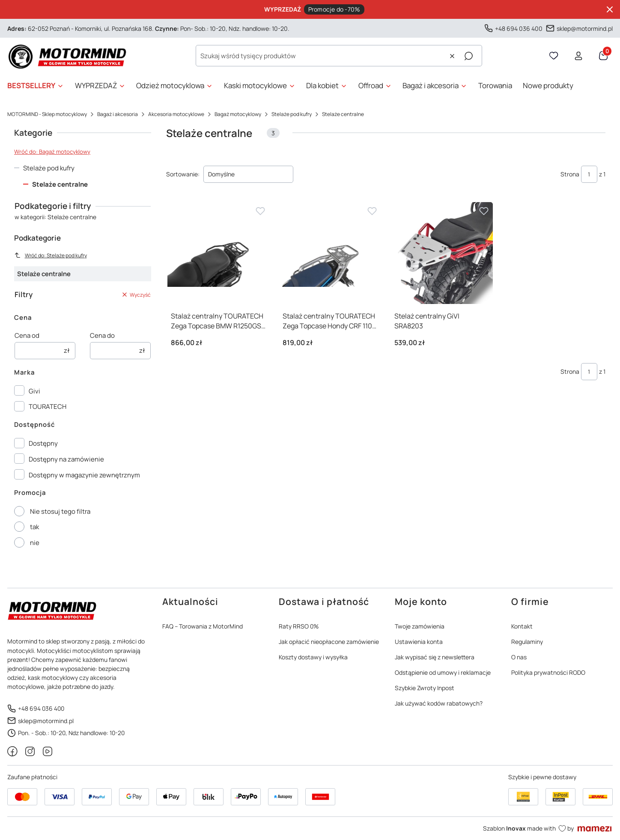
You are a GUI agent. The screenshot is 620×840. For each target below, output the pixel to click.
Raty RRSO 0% (299, 626)
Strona (570, 174)
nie (35, 543)
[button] (468, 56)
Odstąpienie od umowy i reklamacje (443, 672)
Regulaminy (527, 642)
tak (34, 527)
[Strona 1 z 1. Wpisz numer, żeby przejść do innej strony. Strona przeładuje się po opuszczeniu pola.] (589, 174)
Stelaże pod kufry (292, 114)
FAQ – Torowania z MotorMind (203, 626)
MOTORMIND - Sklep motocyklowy (47, 114)
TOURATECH (48, 407)
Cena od (27, 335)
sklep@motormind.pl (585, 28)
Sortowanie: (183, 174)
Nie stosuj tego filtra (60, 511)
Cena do (102, 335)
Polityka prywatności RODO (548, 672)
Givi (34, 391)
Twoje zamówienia (420, 626)
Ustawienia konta (419, 642)
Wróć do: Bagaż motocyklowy (52, 152)
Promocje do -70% (334, 9)
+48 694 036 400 (519, 28)
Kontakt (522, 626)
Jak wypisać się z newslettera (435, 657)
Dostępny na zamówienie (66, 459)
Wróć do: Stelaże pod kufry (51, 255)
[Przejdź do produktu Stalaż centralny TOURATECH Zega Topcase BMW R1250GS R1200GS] (219, 253)
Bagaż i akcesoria (118, 114)
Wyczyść (136, 295)
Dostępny (43, 443)
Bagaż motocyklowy (238, 114)
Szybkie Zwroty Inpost (425, 688)
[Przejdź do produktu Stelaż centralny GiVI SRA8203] (442, 253)
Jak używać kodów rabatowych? (439, 703)
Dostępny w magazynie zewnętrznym (84, 475)
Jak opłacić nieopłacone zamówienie (329, 642)
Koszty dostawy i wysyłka (313, 657)
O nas (519, 657)
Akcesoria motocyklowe (176, 114)
